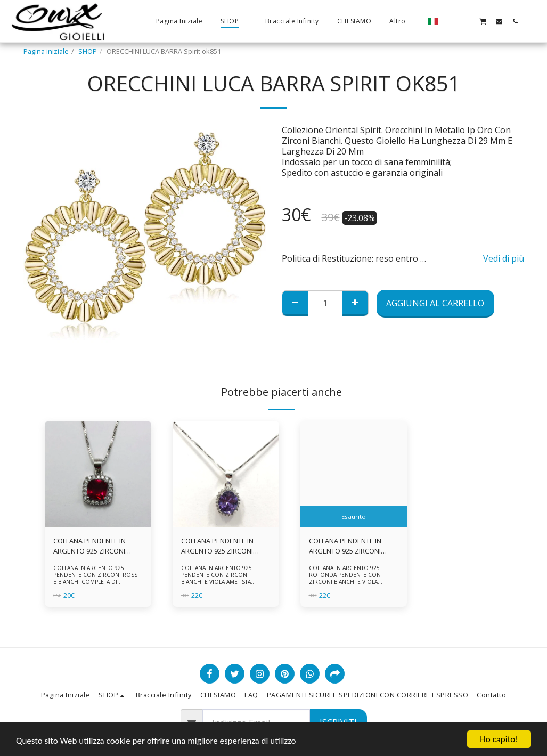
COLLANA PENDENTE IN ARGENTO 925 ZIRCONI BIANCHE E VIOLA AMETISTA (224, 546)
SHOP (88, 51)
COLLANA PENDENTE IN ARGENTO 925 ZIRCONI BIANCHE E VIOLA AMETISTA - (352, 546)
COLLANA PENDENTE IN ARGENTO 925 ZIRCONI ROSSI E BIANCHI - (89, 546)
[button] (451, 21)
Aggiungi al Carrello (435, 303)
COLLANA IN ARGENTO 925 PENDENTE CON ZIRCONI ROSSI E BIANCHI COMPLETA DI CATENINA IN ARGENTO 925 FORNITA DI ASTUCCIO (96, 582)
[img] (98, 474)
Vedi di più (504, 258)
